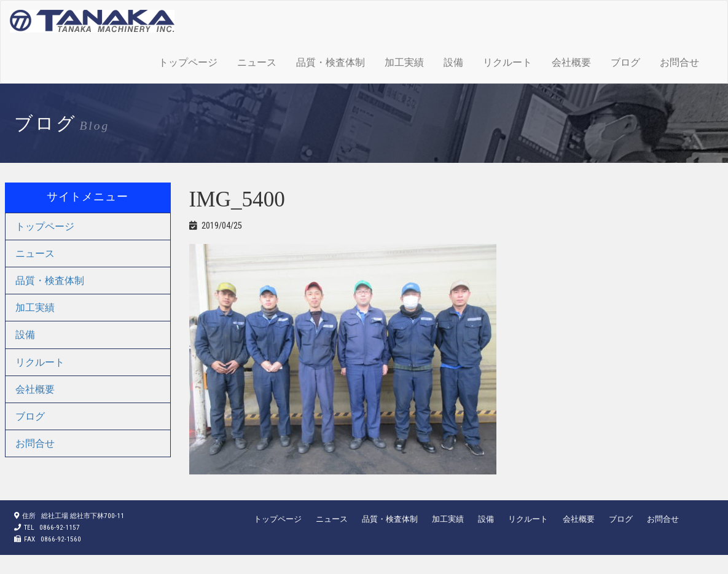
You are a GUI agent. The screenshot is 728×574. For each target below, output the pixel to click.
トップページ (188, 62)
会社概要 (571, 62)
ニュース (257, 62)
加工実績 (404, 62)
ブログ (625, 62)
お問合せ (679, 62)
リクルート (507, 62)
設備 (453, 62)
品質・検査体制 (331, 62)
